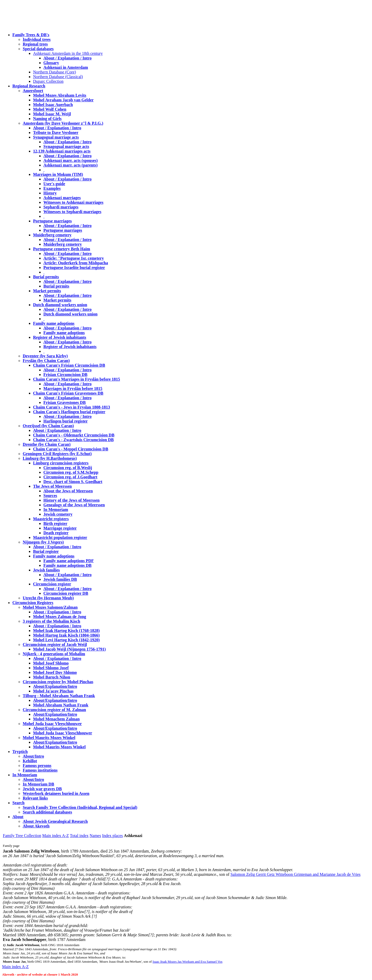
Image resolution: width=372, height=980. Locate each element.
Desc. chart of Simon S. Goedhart (73, 482)
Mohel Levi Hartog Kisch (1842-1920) (66, 640)
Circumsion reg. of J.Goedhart (70, 477)
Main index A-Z (55, 836)
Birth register (55, 523)
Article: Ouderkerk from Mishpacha (76, 263)
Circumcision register (52, 584)
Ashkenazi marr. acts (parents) (71, 165)
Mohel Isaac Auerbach (53, 105)
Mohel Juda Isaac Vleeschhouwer (63, 733)
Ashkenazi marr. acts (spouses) (71, 160)
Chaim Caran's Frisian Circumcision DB (69, 365)
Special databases (38, 49)
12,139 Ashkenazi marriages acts (62, 151)
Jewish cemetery (58, 514)
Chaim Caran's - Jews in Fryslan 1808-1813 (72, 407)
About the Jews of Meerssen (68, 491)
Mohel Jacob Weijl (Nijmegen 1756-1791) (69, 649)
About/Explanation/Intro (55, 686)
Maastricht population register (60, 537)
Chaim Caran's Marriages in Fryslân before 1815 (77, 379)
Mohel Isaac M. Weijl (52, 114)
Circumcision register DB (66, 593)
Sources (50, 496)
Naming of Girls (47, 119)
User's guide (54, 184)
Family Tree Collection (22, 836)
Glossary (51, 63)
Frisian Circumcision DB (65, 375)
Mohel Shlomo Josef (51, 668)
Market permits (47, 291)
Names (95, 836)
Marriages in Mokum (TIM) (58, 174)
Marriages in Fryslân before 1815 (73, 389)
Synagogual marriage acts (56, 137)
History (50, 193)
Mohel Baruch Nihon (52, 677)
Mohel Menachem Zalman (56, 719)
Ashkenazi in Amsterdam (66, 67)
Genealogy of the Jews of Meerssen (74, 505)
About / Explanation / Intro (67, 58)
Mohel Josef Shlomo (51, 663)
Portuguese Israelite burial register (74, 267)
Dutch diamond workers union (60, 305)
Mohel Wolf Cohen (50, 109)
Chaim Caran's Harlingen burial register (69, 412)
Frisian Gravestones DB (65, 402)
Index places (112, 836)
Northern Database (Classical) (58, 77)
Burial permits (46, 277)
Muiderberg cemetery (52, 235)
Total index (79, 836)
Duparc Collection (48, 81)
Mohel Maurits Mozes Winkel (59, 747)
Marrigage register (60, 528)
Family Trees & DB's (31, 35)
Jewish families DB (60, 579)
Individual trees (37, 39)
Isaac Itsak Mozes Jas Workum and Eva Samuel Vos (188, 962)
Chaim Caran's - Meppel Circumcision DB (71, 449)
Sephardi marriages (61, 207)
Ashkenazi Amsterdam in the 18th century (68, 53)
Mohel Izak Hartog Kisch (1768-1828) (66, 631)
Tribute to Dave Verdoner (56, 133)
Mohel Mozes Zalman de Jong (60, 617)
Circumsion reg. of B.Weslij (68, 468)
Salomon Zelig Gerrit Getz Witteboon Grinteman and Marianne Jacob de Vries (295, 874)
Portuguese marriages (52, 221)
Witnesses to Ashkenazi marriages (73, 202)
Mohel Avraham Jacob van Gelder (63, 100)
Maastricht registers (51, 519)
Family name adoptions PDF (69, 561)
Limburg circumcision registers (61, 463)
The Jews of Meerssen (52, 486)
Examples (52, 188)
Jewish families (47, 570)
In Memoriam (56, 510)
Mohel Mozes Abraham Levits (60, 95)
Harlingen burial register (65, 421)
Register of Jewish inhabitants (60, 337)
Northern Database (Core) (55, 72)
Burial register (46, 551)
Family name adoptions (54, 323)
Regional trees (35, 44)
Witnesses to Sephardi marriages (72, 212)
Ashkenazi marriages (62, 198)
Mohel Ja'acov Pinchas (53, 691)
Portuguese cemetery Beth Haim (62, 249)
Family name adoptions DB (67, 565)
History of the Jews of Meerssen (71, 500)
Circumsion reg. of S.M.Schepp (71, 472)
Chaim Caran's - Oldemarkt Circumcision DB (74, 435)
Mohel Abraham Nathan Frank (61, 705)
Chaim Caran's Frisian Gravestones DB (68, 393)
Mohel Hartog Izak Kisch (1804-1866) (66, 635)
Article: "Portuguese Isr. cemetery (74, 258)
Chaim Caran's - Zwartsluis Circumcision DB (73, 440)
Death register (56, 533)
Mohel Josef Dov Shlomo (55, 672)
